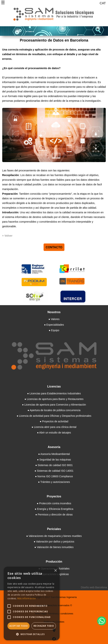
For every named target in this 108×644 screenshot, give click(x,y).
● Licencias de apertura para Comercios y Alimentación (54, 405)
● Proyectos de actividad (54, 421)
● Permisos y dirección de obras (54, 515)
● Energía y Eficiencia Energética (54, 509)
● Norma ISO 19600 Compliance (54, 476)
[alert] (32, 603)
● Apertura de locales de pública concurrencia (54, 410)
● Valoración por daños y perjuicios (54, 542)
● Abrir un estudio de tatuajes (54, 433)
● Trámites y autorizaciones (54, 482)
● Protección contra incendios (54, 503)
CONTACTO (54, 247)
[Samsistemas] (54, 16)
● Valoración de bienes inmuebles (54, 547)
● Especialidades (54, 325)
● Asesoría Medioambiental (54, 454)
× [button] (55, 571)
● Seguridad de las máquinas (54, 460)
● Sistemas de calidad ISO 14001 (54, 471)
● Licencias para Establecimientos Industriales (54, 393)
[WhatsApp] (102, 621)
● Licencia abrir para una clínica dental (54, 427)
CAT (103, 3)
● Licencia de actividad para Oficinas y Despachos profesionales (54, 416)
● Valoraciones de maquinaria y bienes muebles (54, 536)
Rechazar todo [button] (44, 626)
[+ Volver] (7, 236)
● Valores (54, 319)
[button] (32, 634)
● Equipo (54, 330)
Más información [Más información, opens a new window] (27, 598)
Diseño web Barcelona (94, 587)
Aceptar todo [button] (19, 626)
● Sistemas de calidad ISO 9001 (54, 465)
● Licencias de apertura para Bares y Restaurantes (54, 399)
